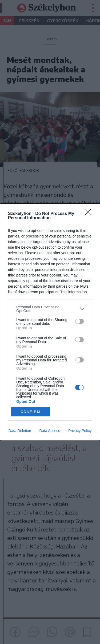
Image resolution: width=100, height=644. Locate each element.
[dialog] (50, 322)
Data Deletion (20, 431)
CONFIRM (31, 412)
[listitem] (50, 309)
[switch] (79, 321)
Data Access (50, 431)
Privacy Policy (80, 431)
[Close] (90, 214)
